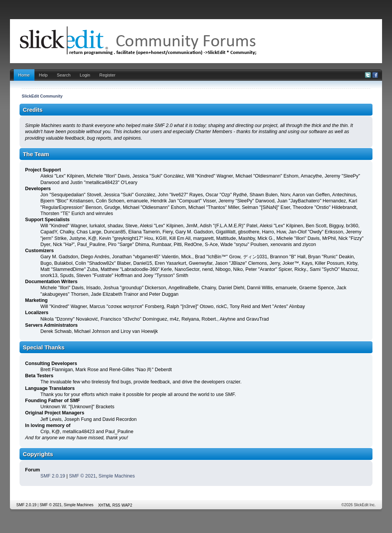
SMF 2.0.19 (53, 476)
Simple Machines (117, 476)
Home (24, 75)
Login (85, 75)
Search (64, 75)
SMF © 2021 (82, 476)
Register (108, 75)
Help (43, 75)
